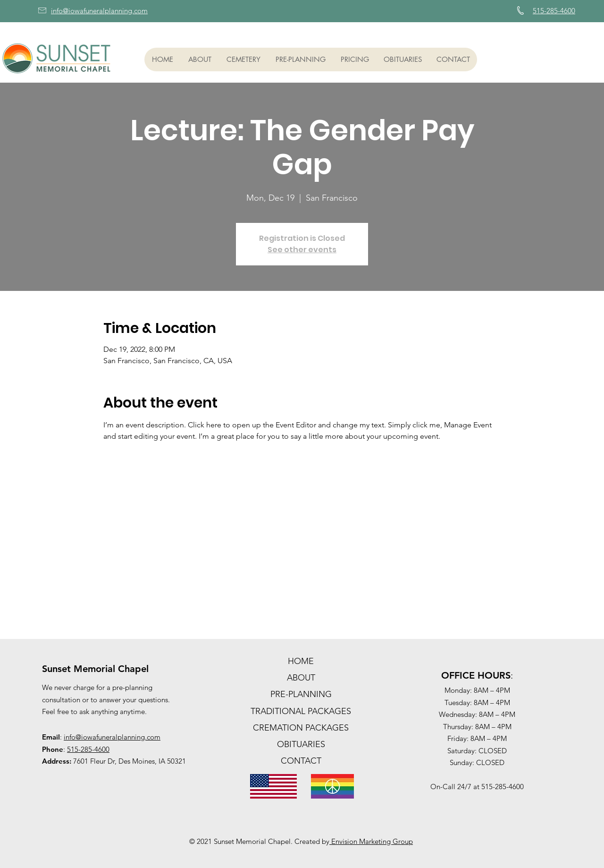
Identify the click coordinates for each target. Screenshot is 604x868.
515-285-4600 (88, 749)
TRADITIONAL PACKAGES (301, 711)
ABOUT (301, 678)
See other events (302, 250)
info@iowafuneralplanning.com (112, 737)
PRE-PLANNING (301, 694)
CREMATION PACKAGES (301, 728)
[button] (199, 60)
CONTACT (301, 761)
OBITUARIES (301, 744)
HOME (301, 661)
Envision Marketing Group (371, 841)
